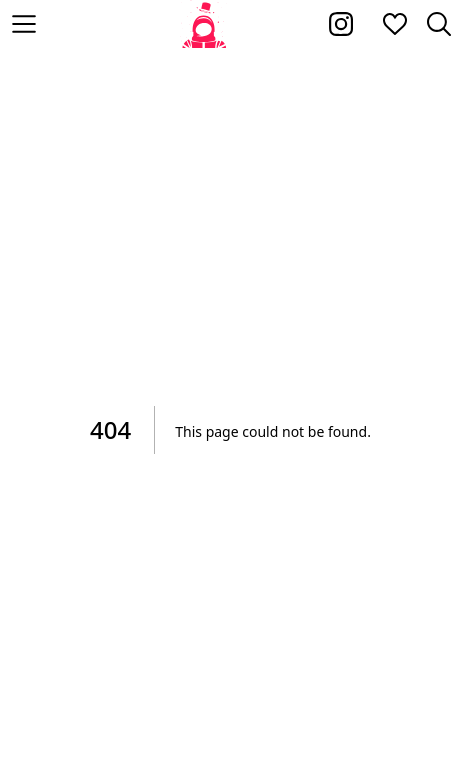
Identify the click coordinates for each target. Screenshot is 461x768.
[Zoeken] (439, 24)
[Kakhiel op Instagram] (341, 24)
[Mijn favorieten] (395, 24)
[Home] (204, 24)
